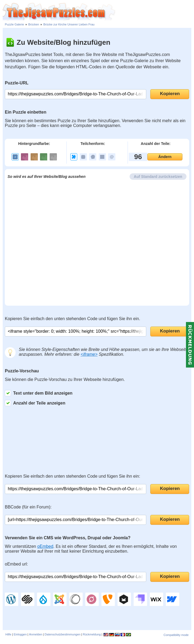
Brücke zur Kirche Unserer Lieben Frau (69, 24)
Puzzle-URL (17, 83)
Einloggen (20, 634)
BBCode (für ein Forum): (28, 507)
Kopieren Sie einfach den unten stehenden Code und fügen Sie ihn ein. (72, 319)
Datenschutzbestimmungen (62, 634)
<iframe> (89, 354)
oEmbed (45, 546)
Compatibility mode (176, 635)
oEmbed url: (16, 564)
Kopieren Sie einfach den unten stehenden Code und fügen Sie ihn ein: (72, 476)
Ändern (165, 157)
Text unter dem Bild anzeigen (39, 393)
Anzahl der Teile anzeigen (35, 403)
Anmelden (36, 634)
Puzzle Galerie (14, 24)
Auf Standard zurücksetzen (158, 177)
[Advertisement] (155, 11)
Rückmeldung (92, 634)
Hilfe (8, 634)
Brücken (34, 24)
